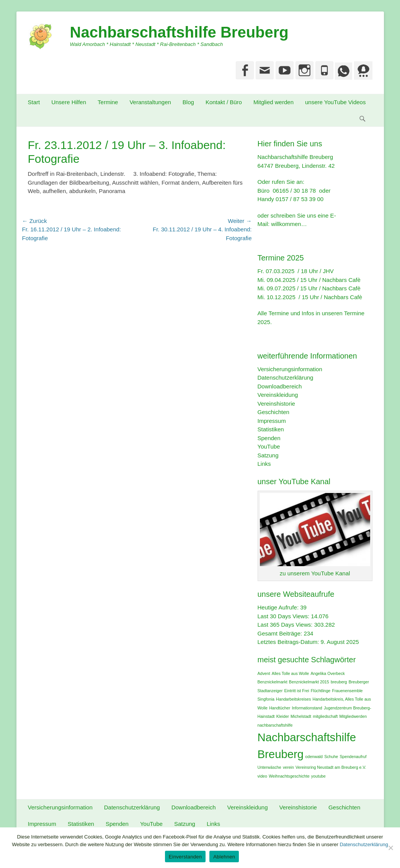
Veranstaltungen (150, 102)
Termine (108, 102)
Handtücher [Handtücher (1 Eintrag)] (280, 708)
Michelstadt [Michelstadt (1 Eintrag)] (301, 716)
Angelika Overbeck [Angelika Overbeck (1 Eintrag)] (327, 673)
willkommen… (289, 224)
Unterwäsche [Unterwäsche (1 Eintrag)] (269, 767)
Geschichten (273, 412)
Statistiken (271, 429)
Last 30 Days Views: (284, 616)
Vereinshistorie (276, 404)
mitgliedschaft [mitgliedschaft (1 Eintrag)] (325, 716)
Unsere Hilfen (69, 102)
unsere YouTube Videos (335, 102)
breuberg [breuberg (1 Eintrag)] (339, 682)
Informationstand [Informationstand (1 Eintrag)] (307, 708)
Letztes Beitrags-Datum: (289, 642)
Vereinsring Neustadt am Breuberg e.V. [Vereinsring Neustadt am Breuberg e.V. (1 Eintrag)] (331, 767)
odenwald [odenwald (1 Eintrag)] (314, 757)
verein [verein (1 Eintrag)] (288, 767)
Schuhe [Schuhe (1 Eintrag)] (331, 757)
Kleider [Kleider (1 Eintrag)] (283, 716)
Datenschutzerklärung (286, 377)
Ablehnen (224, 857)
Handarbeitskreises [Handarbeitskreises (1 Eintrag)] (293, 699)
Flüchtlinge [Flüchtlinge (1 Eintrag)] (321, 691)
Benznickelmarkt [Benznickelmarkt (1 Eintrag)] (273, 682)
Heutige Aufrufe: (279, 607)
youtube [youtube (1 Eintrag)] (318, 776)
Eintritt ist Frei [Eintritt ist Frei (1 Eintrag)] (296, 691)
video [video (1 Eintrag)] (262, 776)
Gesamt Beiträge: (281, 633)
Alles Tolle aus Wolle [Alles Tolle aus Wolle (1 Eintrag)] (290, 673)
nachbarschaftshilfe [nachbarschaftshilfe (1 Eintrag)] (275, 725)
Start (34, 102)
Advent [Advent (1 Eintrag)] (264, 673)
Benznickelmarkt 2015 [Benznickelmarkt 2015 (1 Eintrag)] (309, 682)
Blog (188, 102)
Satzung (268, 455)
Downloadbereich (280, 386)
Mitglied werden (273, 102)
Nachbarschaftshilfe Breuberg (179, 32)
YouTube (269, 446)
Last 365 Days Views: (286, 625)
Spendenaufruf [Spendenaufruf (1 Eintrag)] (353, 757)
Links (264, 464)
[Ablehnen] (390, 848)
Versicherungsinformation (290, 369)
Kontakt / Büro (224, 102)
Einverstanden (185, 857)
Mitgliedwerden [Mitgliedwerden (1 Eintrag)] (353, 716)
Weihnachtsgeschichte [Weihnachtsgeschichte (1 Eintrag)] (289, 776)
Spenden (269, 438)
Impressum (272, 421)
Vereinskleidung (278, 395)
